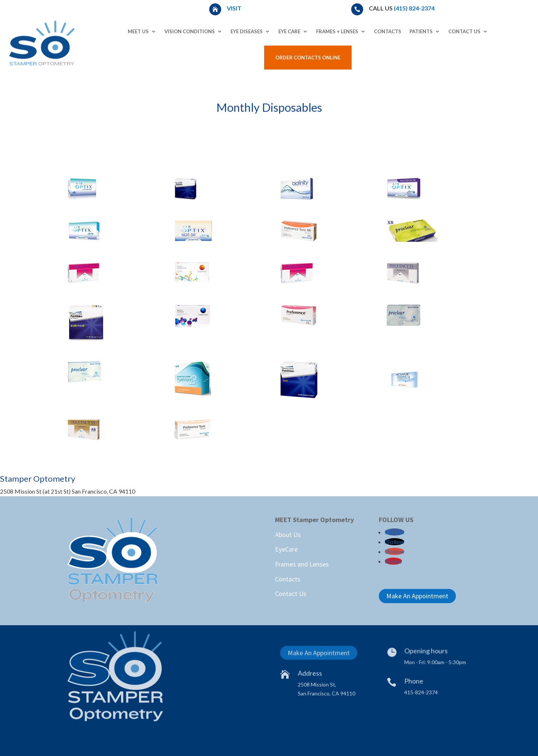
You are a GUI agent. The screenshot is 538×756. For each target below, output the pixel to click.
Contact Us (464, 31)
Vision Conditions (190, 31)
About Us (288, 535)
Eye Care (289, 31)
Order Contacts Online (308, 58)
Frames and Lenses (302, 564)
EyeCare (286, 549)
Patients (421, 31)
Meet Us (138, 31)
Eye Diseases (247, 31)
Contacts (388, 31)
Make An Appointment (417, 596)
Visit (235, 8)
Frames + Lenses (337, 31)
